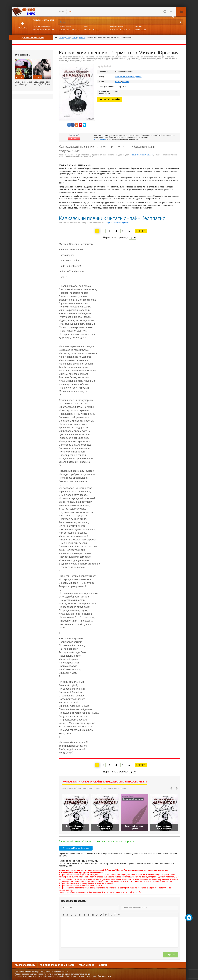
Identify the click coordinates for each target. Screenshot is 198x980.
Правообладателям (25, 965)
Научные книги (117, 27)
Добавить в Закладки (31, 38)
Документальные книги (120, 30)
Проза (87, 27)
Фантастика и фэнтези (44, 30)
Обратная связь (87, 965)
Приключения (65, 27)
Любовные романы (42, 27)
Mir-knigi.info (33, 12)
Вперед (141, 231)
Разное (126, 82)
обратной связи (104, 976)
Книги (62, 12)
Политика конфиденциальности (57, 965)
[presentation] (63, 914)
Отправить (171, 955)
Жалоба (74, 139)
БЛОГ (71, 12)
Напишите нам (100, 139)
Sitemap (103, 965)
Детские (139, 27)
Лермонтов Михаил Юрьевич (128, 77)
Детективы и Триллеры (69, 30)
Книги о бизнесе (92, 30)
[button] (63, 914)
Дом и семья (141, 30)
